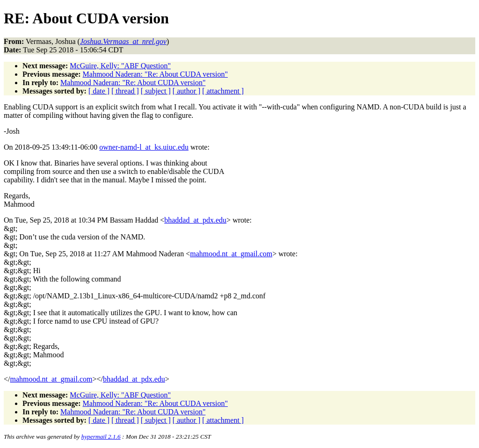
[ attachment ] (223, 91)
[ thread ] (125, 91)
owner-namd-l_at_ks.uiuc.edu (144, 147)
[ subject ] (156, 91)
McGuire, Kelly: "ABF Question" (120, 66)
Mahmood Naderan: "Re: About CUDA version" (155, 74)
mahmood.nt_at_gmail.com (231, 254)
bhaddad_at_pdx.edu (195, 220)
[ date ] (99, 91)
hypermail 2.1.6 (101, 437)
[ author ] (187, 91)
